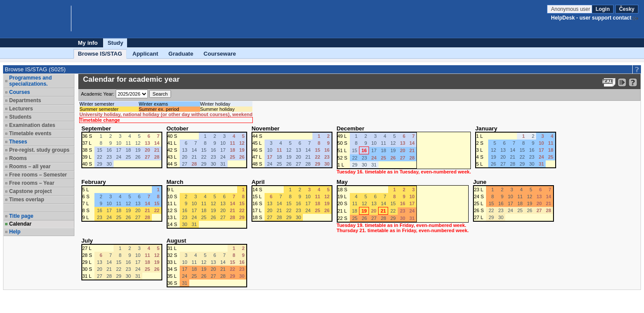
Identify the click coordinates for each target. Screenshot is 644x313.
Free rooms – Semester (38, 175)
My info (88, 43)
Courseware (220, 54)
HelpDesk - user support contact (591, 18)
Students (20, 117)
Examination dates (32, 125)
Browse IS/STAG (100, 54)
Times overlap (27, 200)
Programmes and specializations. (30, 81)
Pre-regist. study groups (39, 150)
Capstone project (30, 191)
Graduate (181, 54)
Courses (20, 92)
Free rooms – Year (32, 183)
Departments (25, 100)
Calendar (20, 224)
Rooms (18, 158)
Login (603, 9)
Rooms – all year (30, 166)
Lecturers (21, 109)
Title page (21, 216)
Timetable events (30, 133)
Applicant (145, 54)
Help (15, 232)
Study (115, 43)
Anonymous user (571, 9)
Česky (627, 9)
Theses (18, 142)
